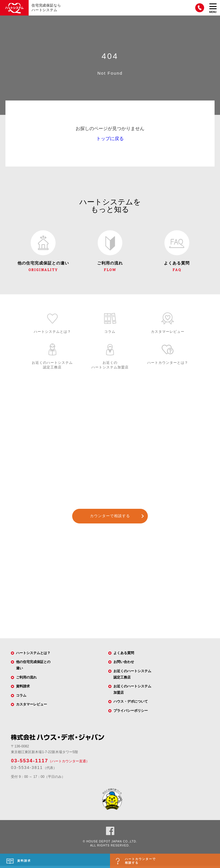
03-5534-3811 (27, 770)
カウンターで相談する (110, 518)
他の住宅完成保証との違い (33, 667)
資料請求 (23, 689)
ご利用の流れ (26, 679)
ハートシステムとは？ (33, 655)
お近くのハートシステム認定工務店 (132, 676)
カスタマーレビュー (32, 707)
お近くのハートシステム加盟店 (132, 692)
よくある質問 (124, 655)
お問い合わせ (124, 664)
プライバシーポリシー (131, 713)
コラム (21, 697)
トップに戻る (110, 139)
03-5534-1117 (30, 763)
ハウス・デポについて (131, 704)
